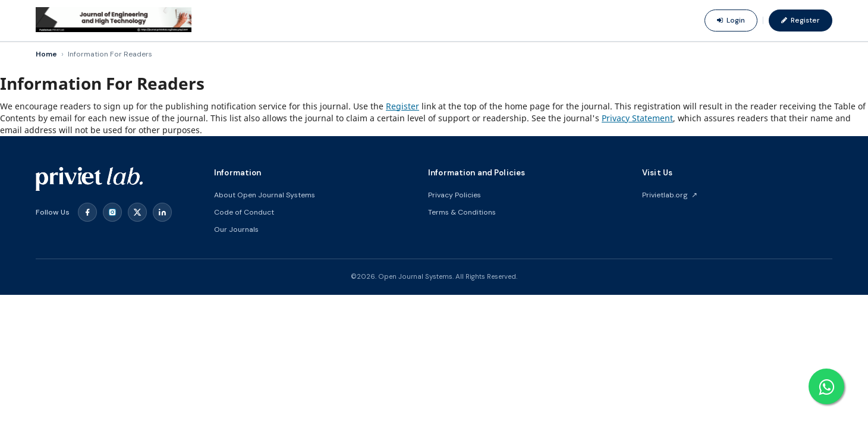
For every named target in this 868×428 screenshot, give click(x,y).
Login (731, 20)
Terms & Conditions (462, 212)
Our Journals (236, 229)
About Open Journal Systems (265, 195)
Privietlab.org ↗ (670, 195)
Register (801, 20)
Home (46, 54)
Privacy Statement (637, 118)
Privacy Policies (455, 195)
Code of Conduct (244, 212)
